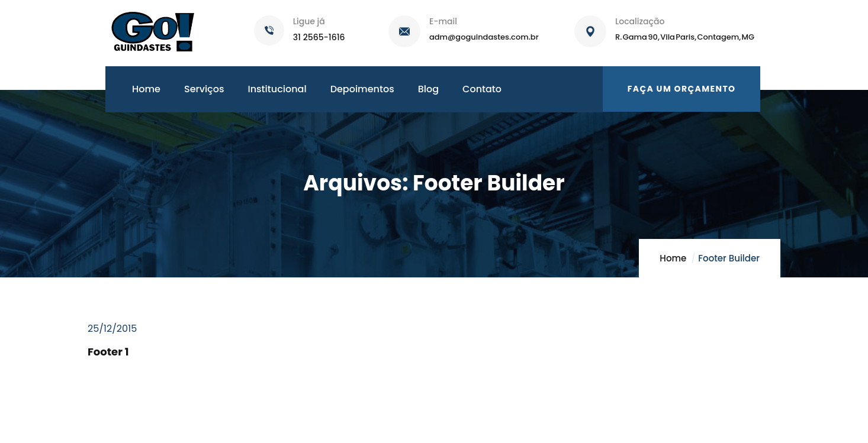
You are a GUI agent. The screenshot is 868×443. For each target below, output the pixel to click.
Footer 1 (108, 352)
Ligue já (309, 21)
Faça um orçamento (682, 89)
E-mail (443, 21)
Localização (640, 21)
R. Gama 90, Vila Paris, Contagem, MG (685, 37)
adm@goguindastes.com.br (484, 37)
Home (673, 258)
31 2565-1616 (319, 37)
